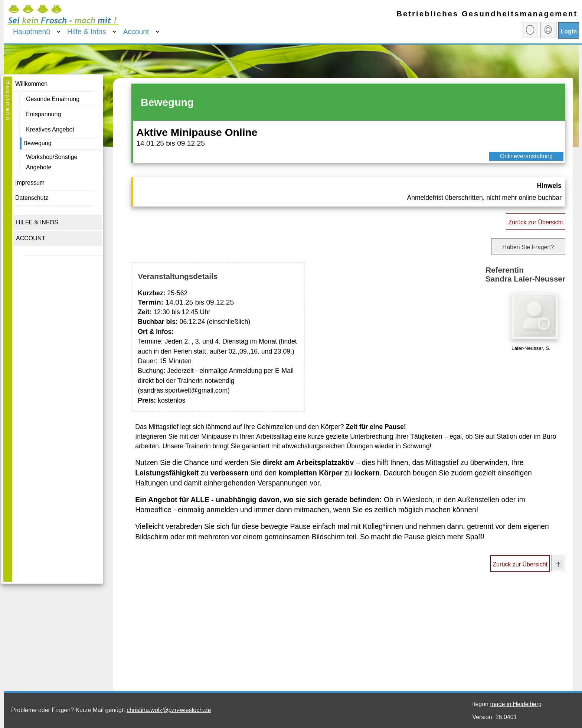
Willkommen (31, 84)
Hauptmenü (32, 32)
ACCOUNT (31, 238)
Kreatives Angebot (50, 129)
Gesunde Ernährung (53, 99)
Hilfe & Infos (86, 32)
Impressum (30, 183)
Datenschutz (32, 198)
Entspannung (43, 114)
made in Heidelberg (516, 704)
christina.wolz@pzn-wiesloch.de (169, 710)
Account (136, 32)
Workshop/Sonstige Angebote (52, 162)
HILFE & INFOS (37, 222)
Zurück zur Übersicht (536, 222)
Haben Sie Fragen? (528, 247)
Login (569, 31)
